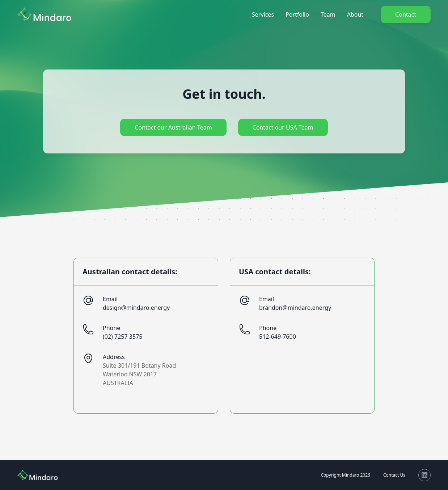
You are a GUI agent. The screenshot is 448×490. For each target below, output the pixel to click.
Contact (406, 14)
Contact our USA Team (283, 127)
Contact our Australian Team (173, 127)
